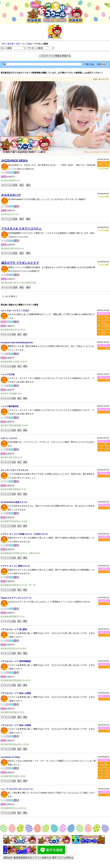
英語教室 (103, 334)
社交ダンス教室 (104, 778)
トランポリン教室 (103, 328)
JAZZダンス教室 (103, 165)
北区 (18, 44)
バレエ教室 (104, 444)
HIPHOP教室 (103, 163)
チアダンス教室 (103, 316)
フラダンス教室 (103, 319)
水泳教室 (103, 322)
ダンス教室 (27, 44)
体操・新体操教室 (103, 325)
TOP (3, 44)
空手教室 (103, 331)
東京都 (11, 44)
